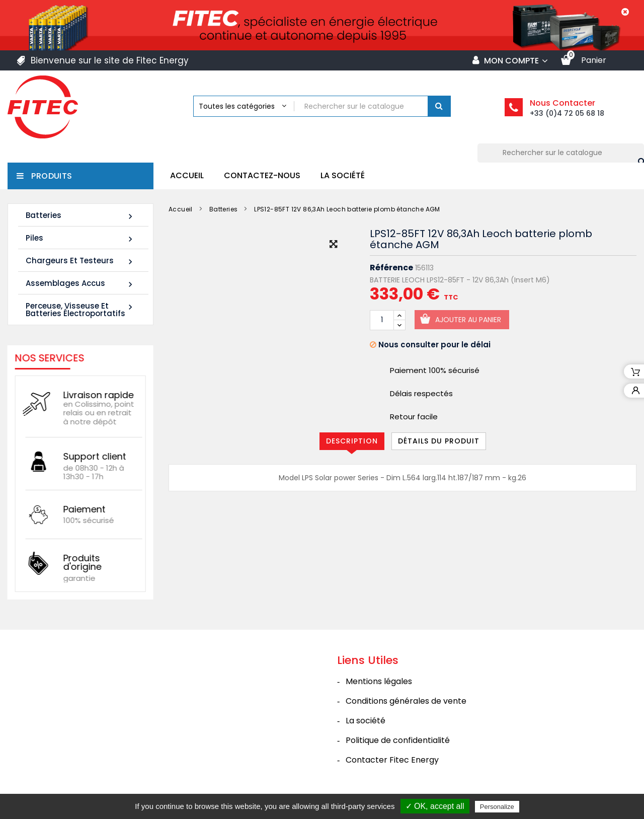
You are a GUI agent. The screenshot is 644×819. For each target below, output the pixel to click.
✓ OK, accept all (435, 806)
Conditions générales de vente (406, 701)
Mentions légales (379, 681)
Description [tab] (352, 441)
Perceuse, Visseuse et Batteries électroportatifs (80, 310)
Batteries (80, 216)
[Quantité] (382, 320)
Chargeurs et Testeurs (80, 261)
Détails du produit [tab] (439, 441)
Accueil (187, 175)
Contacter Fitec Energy (392, 760)
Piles (80, 238)
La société (343, 175)
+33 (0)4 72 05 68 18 (567, 113)
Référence (391, 268)
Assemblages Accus (80, 284)
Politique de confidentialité (398, 740)
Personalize (497, 807)
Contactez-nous (262, 175)
